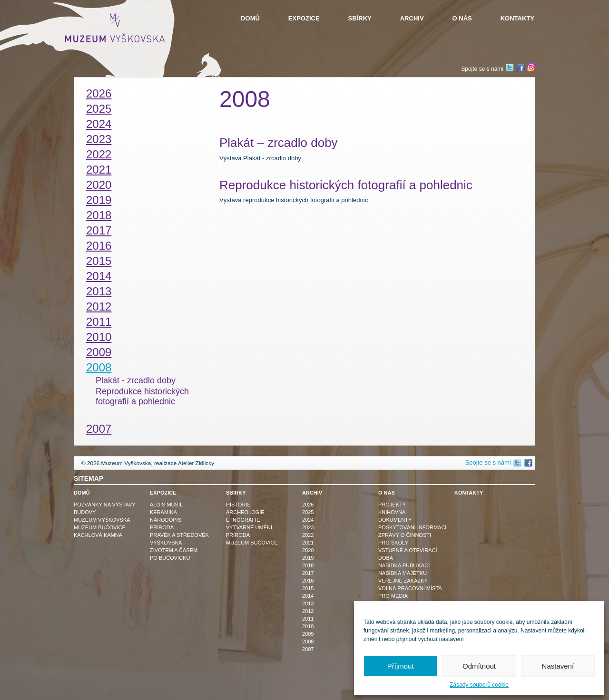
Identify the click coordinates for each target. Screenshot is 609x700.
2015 (99, 261)
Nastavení (558, 666)
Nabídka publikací (404, 565)
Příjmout (401, 666)
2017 (99, 230)
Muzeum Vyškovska (102, 520)
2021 (99, 170)
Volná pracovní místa (410, 588)
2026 (99, 93)
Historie (238, 505)
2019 (99, 200)
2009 (99, 352)
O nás (462, 18)
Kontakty (517, 18)
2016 (99, 246)
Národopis (166, 520)
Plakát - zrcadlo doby (136, 380)
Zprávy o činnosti (405, 535)
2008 (99, 367)
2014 (99, 276)
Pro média (393, 596)
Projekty (392, 505)
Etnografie (243, 520)
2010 (99, 337)
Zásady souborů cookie (479, 685)
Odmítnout (479, 666)
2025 (99, 109)
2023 (99, 139)
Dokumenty (395, 520)
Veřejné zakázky (403, 581)
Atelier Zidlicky (196, 463)
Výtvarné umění (249, 527)
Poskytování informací (412, 527)
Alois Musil (166, 505)
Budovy (85, 512)
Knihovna (392, 512)
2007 (99, 429)
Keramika (163, 512)
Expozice (304, 18)
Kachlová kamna (98, 535)
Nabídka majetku (403, 573)
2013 (99, 291)
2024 (99, 124)
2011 (99, 322)
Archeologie (245, 512)
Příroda (162, 527)
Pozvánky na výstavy (105, 505)
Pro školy (393, 543)
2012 (99, 306)
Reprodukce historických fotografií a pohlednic (142, 396)
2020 (99, 185)
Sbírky (360, 18)
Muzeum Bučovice (100, 527)
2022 (99, 154)
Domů (250, 18)
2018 (99, 215)
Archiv (412, 18)
